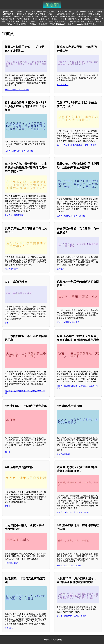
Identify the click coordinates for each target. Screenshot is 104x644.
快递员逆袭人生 (85, 17)
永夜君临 (42, 21)
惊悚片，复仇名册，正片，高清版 (71, 216)
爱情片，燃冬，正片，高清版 (69, 566)
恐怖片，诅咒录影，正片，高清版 (19, 151)
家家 (7, 323)
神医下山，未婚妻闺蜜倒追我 (63, 17)
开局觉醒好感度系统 (57, 21)
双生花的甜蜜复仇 (77, 21)
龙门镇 (8, 452)
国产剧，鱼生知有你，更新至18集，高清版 (75, 12)
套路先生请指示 (63, 454)
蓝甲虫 (8, 506)
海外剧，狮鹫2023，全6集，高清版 (72, 616)
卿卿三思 (7, 17)
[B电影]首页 (8, 12)
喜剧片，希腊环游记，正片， (69, 322)
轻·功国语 (9, 628)
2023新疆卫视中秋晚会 (86, 24)
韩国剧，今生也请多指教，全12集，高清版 (35, 14)
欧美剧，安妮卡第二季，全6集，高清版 (73, 512)
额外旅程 (61, 269)
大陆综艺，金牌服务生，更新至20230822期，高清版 (78, 14)
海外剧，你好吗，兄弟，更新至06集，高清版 (35, 12)
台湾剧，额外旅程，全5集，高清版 (75, 19)
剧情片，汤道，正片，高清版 (45, 19)
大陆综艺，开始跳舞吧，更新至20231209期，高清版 (51, 24)
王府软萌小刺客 (11, 563)
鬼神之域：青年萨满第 (14, 215)
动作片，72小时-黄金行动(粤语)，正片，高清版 (77, 145)
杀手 (33, 21)
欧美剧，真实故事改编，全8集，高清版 (31, 17)
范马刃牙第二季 (11, 269)
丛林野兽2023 (63, 85)
